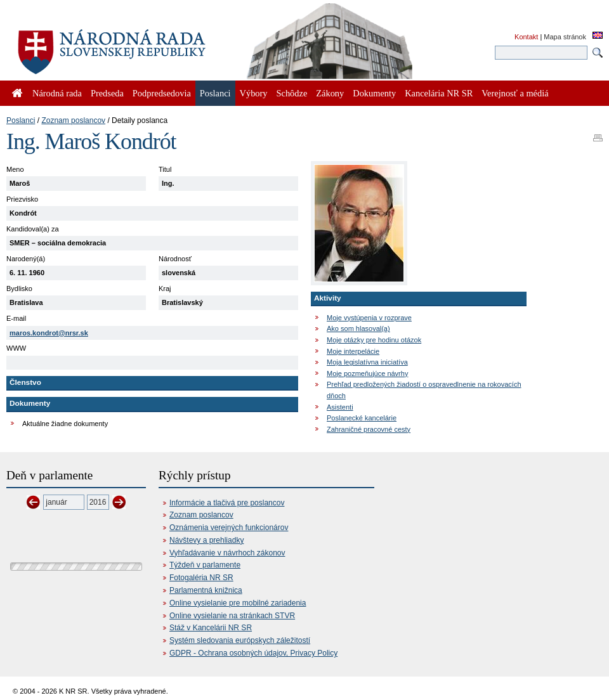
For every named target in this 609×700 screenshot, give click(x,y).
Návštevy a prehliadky (206, 540)
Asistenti (340, 407)
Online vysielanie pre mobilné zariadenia (238, 603)
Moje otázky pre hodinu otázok (374, 340)
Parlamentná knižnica (206, 590)
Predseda (107, 93)
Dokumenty (374, 93)
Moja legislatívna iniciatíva (367, 362)
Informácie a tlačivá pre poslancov (227, 503)
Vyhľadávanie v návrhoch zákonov (227, 553)
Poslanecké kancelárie (362, 418)
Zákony (330, 93)
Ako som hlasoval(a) (358, 328)
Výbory (254, 93)
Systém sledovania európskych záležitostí (240, 640)
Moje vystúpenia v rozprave (369, 318)
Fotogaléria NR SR (201, 578)
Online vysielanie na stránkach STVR (232, 616)
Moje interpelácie (353, 351)
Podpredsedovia (162, 93)
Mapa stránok (565, 37)
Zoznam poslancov (73, 120)
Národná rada (57, 93)
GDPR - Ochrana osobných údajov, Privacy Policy (253, 653)
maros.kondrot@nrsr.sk (49, 333)
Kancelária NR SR (439, 93)
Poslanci (21, 120)
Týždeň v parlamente (205, 565)
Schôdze (292, 93)
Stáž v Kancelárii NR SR (211, 628)
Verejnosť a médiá (515, 93)
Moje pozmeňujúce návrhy (367, 373)
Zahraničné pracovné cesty (369, 429)
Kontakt (526, 37)
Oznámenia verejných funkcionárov (229, 528)
